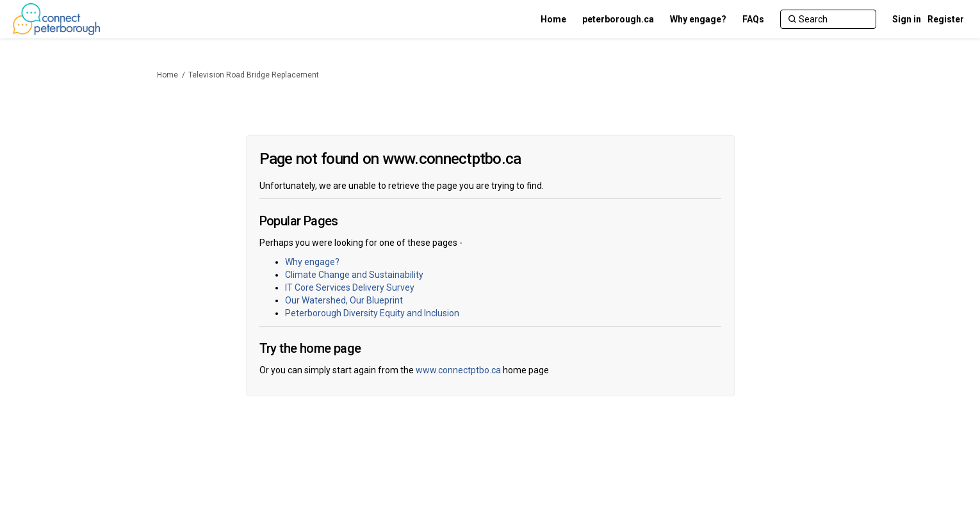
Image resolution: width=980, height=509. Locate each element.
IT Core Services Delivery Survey (350, 287)
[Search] (828, 19)
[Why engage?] (698, 19)
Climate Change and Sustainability (354, 275)
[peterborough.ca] (618, 19)
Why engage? (312, 262)
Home (167, 75)
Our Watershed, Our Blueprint (344, 300)
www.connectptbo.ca (458, 370)
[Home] (553, 19)
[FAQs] (753, 19)
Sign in (907, 19)
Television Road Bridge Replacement (254, 75)
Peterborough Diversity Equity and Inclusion (372, 313)
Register (946, 19)
